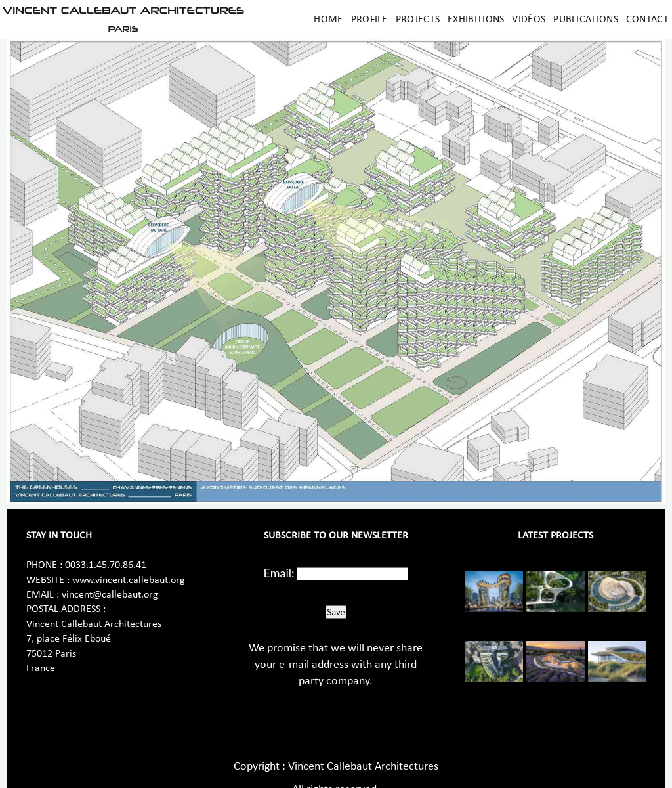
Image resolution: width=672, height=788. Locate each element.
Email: (279, 573)
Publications (586, 20)
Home (328, 20)
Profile (369, 20)
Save (336, 612)
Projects (418, 20)
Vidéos (529, 20)
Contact (647, 20)
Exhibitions (476, 20)
